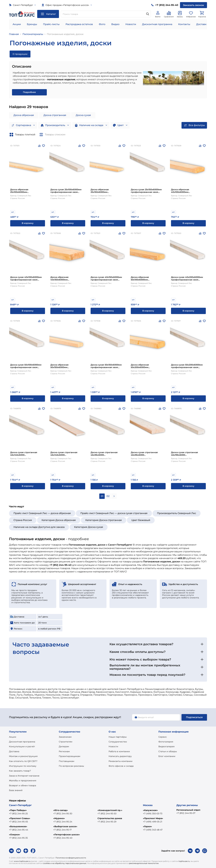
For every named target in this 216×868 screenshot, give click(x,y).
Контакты (184, 24)
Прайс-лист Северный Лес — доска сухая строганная (114, 513)
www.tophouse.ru (22, 861)
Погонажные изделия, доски (65, 34)
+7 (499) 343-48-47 (153, 830)
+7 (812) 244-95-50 (107, 814)
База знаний (16, 790)
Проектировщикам (70, 756)
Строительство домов (110, 818)
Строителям (66, 742)
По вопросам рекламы (71, 766)
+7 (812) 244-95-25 (18, 814)
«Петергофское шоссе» (67, 835)
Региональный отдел (188, 810)
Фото (102, 24)
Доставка (14, 751)
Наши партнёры (118, 737)
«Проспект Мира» (153, 818)
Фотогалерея (166, 742)
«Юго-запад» (61, 810)
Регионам (64, 751)
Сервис (163, 737)
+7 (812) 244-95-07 (186, 813)
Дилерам (64, 746)
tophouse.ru (184, 861)
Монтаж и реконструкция (23, 756)
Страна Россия (23, 520)
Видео (115, 24)
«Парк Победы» (18, 810)
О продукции (20, 54)
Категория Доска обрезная (59, 520)
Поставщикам (67, 761)
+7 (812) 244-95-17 (62, 830)
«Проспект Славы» (20, 818)
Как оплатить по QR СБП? (23, 761)
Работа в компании (119, 751)
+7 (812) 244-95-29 (107, 822)
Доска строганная (55, 115)
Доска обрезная (24, 115)
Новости (131, 24)
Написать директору (120, 756)
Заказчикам (65, 737)
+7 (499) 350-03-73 (153, 814)
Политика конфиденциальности (71, 858)
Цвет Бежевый (141, 520)
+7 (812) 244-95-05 (18, 822)
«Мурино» (59, 818)
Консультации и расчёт (22, 746)
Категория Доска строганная (104, 520)
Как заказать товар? (20, 771)
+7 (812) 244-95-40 (63, 838)
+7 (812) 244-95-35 (18, 838)
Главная (14, 34)
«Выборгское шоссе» (65, 826)
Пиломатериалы (33, 34)
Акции (17, 24)
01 (102, 496)
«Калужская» (150, 810)
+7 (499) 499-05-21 (153, 822)
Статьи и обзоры (168, 751)
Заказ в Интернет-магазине (24, 776)
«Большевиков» (18, 826)
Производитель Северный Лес (177, 513)
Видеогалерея (166, 746)
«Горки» (147, 826)
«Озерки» (15, 835)
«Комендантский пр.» (110, 810)
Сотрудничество (118, 742)
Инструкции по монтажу (23, 766)
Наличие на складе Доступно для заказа (39, 527)
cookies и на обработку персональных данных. (65, 863)
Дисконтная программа (157, 24)
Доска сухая (83, 115)
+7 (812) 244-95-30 (63, 814)
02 (108, 496)
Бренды (32, 24)
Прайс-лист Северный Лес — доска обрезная (42, 513)
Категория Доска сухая (89, 527)
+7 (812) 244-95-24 (63, 822)
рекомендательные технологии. (144, 863)
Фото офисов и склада (121, 766)
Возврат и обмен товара (22, 785)
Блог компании (167, 756)
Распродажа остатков (79, 24)
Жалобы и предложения (23, 781)
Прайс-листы (51, 24)
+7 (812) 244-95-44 (19, 830)
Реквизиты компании (121, 761)
